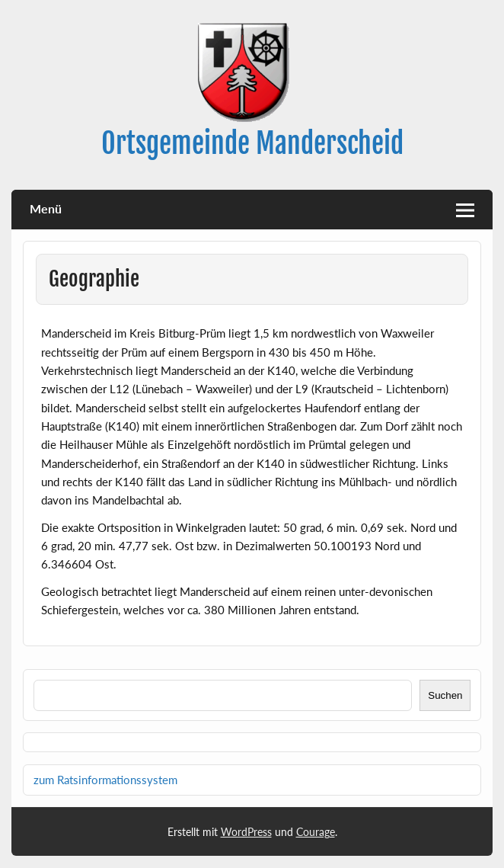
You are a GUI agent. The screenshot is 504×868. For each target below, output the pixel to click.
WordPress (246, 832)
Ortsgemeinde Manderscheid (252, 143)
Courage (316, 832)
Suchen (445, 695)
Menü (46, 208)
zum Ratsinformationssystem (105, 780)
